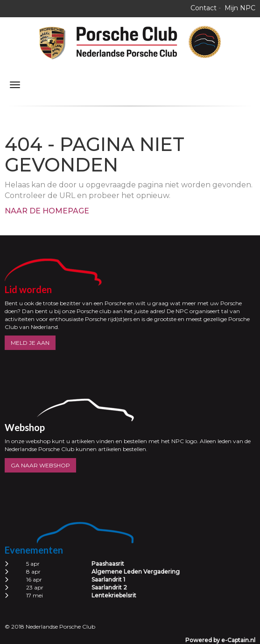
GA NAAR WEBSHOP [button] (40, 465)
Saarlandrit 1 (108, 579)
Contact (204, 8)
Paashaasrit (108, 564)
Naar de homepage (47, 211)
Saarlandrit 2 (109, 587)
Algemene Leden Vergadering (136, 572)
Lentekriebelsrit (114, 595)
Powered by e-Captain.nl (220, 640)
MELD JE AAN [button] (30, 343)
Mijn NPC (240, 8)
